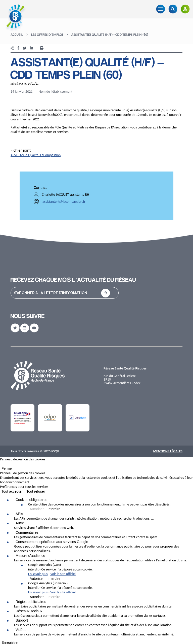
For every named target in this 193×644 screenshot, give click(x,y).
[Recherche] (173, 9)
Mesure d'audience (30, 556)
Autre (20, 523)
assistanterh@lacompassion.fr (64, 202)
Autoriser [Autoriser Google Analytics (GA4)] (37, 579)
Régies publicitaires (31, 602)
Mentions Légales (168, 451)
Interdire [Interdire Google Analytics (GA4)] (54, 579)
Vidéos (21, 630)
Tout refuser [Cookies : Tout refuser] (36, 491)
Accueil (17, 35)
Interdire (54, 509)
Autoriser (37, 509)
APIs (19, 514)
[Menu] (160, 9)
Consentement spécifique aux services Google (52, 542)
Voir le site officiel (63, 574)
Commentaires (27, 532)
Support (22, 620)
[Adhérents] (185, 9)
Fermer (7, 468)
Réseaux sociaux (29, 611)
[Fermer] (2, 465)
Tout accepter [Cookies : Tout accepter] (12, 491)
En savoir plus (38, 574)
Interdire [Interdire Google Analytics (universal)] (54, 597)
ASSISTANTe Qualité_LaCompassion (36, 155)
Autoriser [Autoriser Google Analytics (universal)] (37, 597)
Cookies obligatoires (31, 500)
